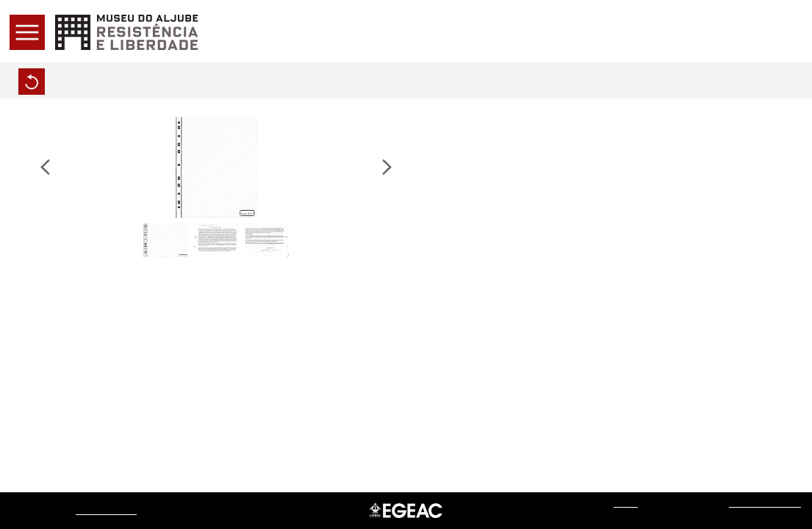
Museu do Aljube (106, 510)
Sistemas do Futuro (765, 503)
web (626, 503)
